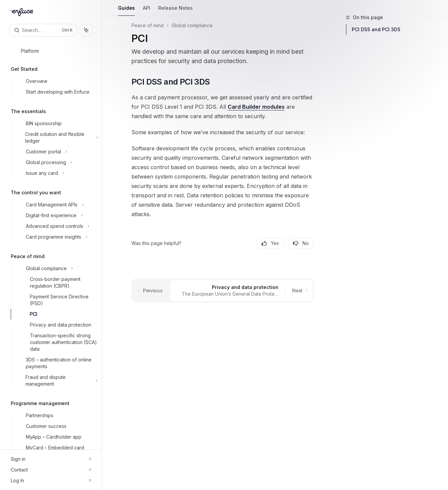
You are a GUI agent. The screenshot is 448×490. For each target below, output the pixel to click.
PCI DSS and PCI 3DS (376, 29)
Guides (126, 11)
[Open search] (43, 30)
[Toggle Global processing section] (56, 162)
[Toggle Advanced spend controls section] (56, 226)
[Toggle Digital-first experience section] (56, 215)
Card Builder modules (256, 107)
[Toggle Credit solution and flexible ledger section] (56, 138)
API (147, 11)
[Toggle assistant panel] (86, 30)
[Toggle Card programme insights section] (56, 237)
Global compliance (192, 25)
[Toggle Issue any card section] (56, 173)
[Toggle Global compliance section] (56, 268)
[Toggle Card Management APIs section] (56, 205)
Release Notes (176, 11)
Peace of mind (148, 25)
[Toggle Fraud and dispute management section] (56, 381)
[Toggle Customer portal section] (56, 152)
